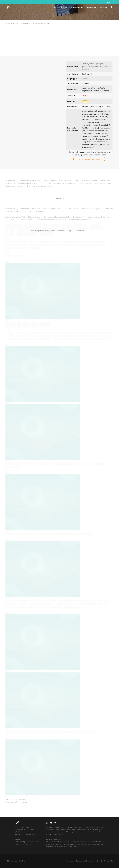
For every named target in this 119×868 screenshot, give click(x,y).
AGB (95, 861)
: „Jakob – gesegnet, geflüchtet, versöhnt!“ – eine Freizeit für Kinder (96, 67)
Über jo (61, 8)
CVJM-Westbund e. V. (54, 844)
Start (52, 8)
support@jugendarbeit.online (29, 842)
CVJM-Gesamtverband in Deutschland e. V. (87, 842)
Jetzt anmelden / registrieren (89, 159)
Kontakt (100, 8)
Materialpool (74, 8)
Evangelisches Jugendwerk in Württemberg (61, 846)
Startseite (16, 23)
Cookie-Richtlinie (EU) (106, 861)
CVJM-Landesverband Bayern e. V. (58, 842)
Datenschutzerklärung (84, 861)
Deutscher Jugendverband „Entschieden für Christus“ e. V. (83, 844)
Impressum (70, 861)
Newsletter (88, 8)
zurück (8, 23)
